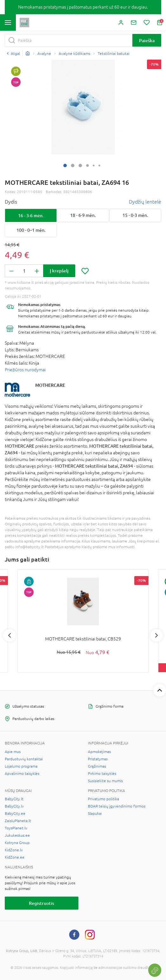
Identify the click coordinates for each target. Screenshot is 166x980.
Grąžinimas (97, 766)
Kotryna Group (17, 843)
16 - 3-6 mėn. (31, 215)
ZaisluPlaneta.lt (18, 821)
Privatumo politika (103, 799)
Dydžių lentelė (145, 202)
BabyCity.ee (15, 814)
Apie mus (13, 752)
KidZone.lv (14, 850)
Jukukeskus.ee (17, 835)
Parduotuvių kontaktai (24, 759)
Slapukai (95, 814)
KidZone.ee (15, 857)
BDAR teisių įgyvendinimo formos (117, 806)
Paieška (147, 40)
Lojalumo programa (21, 766)
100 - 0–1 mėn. (31, 230)
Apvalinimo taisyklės (22, 774)
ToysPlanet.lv (16, 828)
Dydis (11, 202)
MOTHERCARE (50, 385)
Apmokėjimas (99, 752)
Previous (10, 635)
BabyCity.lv (14, 806)
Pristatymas (98, 759)
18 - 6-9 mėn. (83, 215)
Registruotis (41, 903)
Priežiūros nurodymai (25, 370)
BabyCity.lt (14, 799)
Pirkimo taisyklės (102, 774)
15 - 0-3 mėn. (135, 215)
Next (156, 635)
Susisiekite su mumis (105, 781)
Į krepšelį (59, 271)
